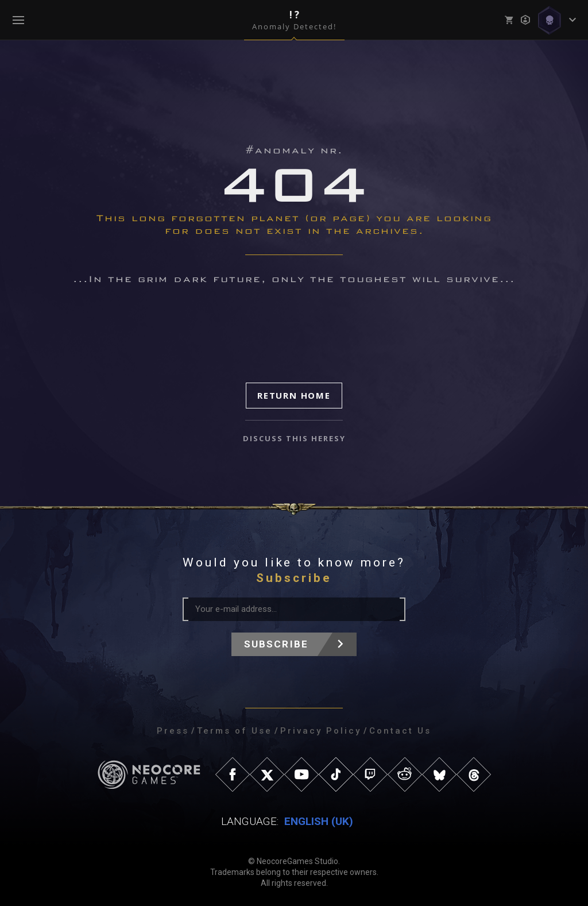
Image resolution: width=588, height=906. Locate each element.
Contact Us (400, 731)
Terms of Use (235, 731)
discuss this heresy (294, 438)
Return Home (294, 395)
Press (173, 731)
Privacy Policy (321, 731)
